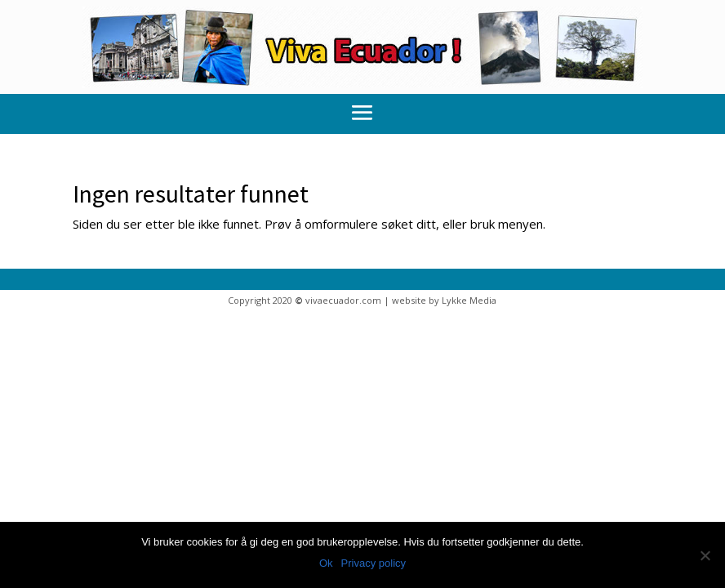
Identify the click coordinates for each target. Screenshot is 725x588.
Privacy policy (374, 563)
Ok (326, 563)
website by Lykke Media (444, 300)
